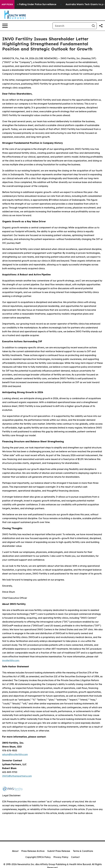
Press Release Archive (33, 851)
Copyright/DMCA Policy (38, 857)
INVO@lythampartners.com (17, 776)
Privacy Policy (61, 857)
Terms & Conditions (83, 851)
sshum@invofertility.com (15, 754)
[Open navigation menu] (5, 26)
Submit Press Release (59, 851)
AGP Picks (7, 4)
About (15, 851)
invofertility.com (11, 660)
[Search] (71, 26)
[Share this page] (101, 26)
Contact (75, 857)
